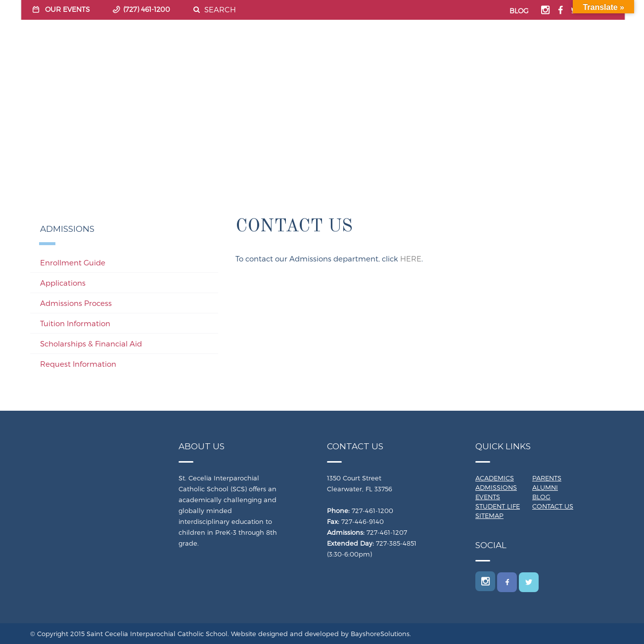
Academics (495, 478)
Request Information (78, 364)
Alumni (545, 487)
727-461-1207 (387, 532)
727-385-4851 (396, 543)
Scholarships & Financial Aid (91, 343)
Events (488, 497)
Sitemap (489, 515)
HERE (411, 258)
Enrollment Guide (73, 262)
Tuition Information (75, 323)
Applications (63, 283)
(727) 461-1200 (147, 9)
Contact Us (553, 506)
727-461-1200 (372, 511)
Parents (547, 478)
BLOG (519, 11)
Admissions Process (76, 303)
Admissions (496, 487)
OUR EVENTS (68, 9)
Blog (541, 497)
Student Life (498, 506)
